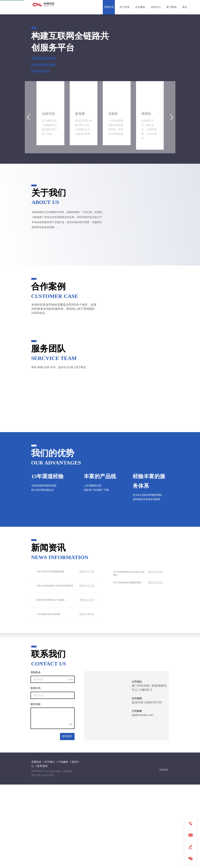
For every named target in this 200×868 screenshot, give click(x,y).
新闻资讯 (48, 631)
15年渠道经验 (47, 560)
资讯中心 (156, 7)
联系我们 (48, 738)
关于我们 (49, 276)
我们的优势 (53, 537)
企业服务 (140, 7)
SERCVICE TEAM (54, 442)
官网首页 (109, 7)
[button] (97, 95)
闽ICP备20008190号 (43, 859)
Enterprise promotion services (44, 148)
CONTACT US (49, 747)
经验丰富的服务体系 (149, 565)
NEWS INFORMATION (60, 641)
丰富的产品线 (100, 560)
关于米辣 (125, 7)
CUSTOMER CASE (55, 380)
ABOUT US (45, 286)
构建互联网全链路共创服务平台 (70, 125)
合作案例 (48, 370)
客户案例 (171, 7)
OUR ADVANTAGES (56, 546)
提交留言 (67, 820)
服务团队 (48, 432)
